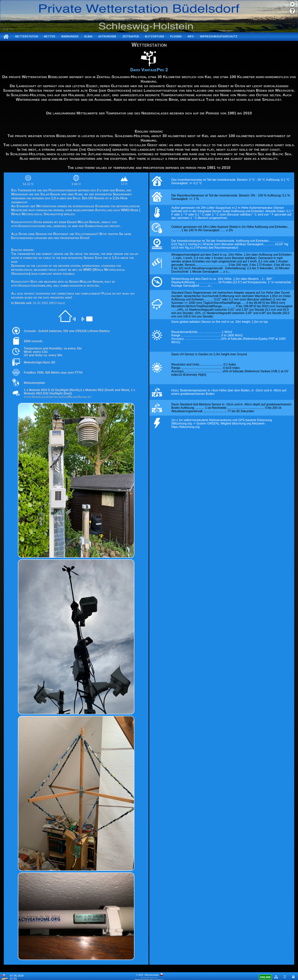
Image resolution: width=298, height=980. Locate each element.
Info (191, 37)
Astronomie (107, 37)
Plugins (176, 37)
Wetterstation (27, 37)
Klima (88, 37)
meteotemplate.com (149, 978)
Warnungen (70, 37)
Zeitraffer (131, 37)
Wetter (50, 37)
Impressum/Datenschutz (219, 37)
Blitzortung (155, 37)
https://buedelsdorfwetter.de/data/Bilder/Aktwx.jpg (58, 397)
